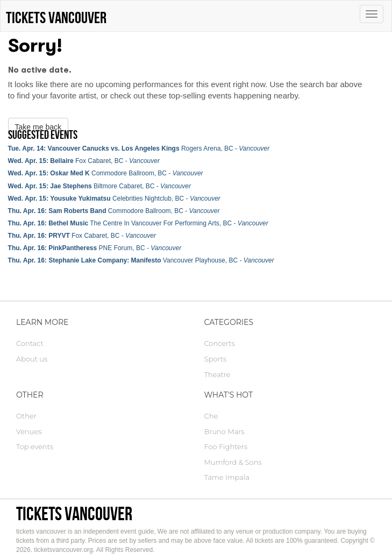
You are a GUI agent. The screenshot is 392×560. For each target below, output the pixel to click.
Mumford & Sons (233, 462)
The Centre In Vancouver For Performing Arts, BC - (138, 223)
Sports (215, 359)
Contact (30, 343)
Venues (29, 431)
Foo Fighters (226, 446)
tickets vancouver (74, 513)
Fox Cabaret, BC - (84, 161)
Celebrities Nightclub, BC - (114, 199)
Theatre (218, 374)
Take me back (38, 127)
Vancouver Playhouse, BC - (141, 260)
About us (32, 359)
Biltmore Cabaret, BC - (99, 186)
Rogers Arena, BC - (139, 148)
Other (26, 416)
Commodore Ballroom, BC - (106, 173)
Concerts (220, 343)
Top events (35, 446)
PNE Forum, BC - (95, 248)
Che (211, 416)
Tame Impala (227, 477)
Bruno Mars (224, 431)
